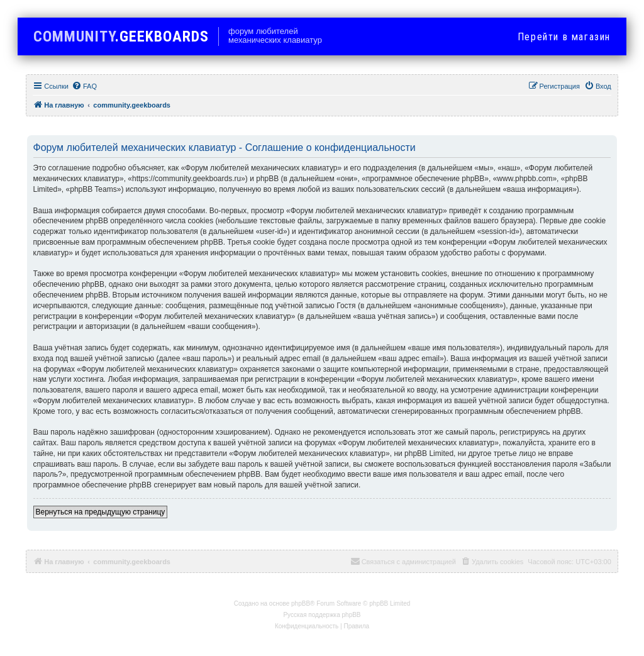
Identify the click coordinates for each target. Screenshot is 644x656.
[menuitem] (84, 86)
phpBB (301, 603)
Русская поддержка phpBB (322, 615)
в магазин (564, 37)
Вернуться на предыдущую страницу (101, 512)
